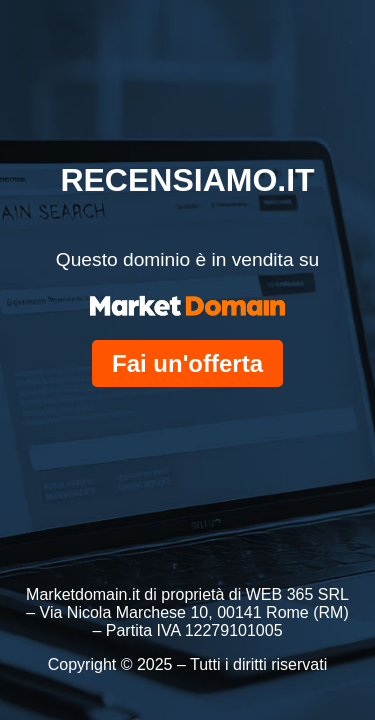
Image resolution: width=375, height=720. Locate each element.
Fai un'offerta (187, 363)
